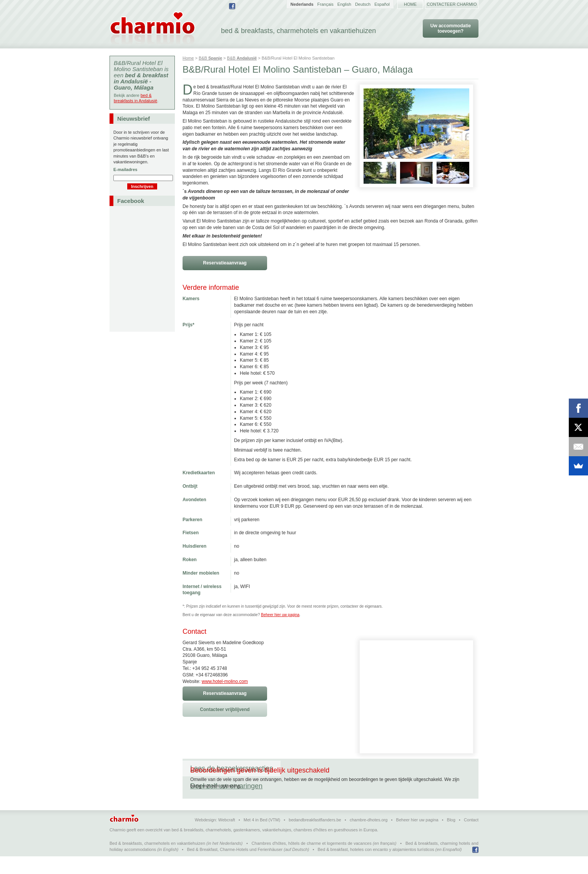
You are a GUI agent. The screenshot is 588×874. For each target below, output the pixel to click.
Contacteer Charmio (452, 4)
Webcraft (227, 837)
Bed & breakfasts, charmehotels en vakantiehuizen (157, 861)
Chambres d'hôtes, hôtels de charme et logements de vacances (312, 861)
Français (326, 4)
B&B (210, 58)
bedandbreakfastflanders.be (315, 837)
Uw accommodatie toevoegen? (451, 28)
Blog (451, 837)
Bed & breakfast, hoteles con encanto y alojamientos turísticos (376, 867)
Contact (471, 837)
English (344, 4)
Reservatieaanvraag (225, 263)
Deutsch (363, 4)
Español (382, 4)
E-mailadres (125, 169)
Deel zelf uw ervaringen (324, 768)
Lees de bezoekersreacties (232, 768)
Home (410, 4)
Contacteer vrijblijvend (225, 710)
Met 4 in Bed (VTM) (262, 837)
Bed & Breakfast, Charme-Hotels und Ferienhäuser (235, 867)
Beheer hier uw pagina (280, 615)
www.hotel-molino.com (225, 681)
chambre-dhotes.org (369, 837)
